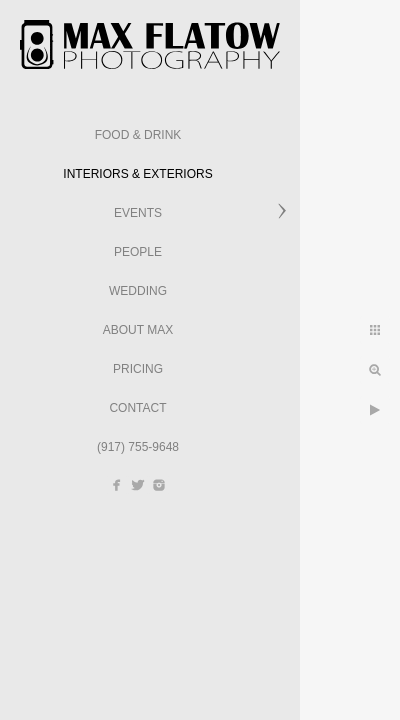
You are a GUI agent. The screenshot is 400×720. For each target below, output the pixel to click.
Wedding (138, 291)
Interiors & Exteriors (137, 174)
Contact (137, 408)
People (138, 252)
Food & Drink (138, 135)
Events (138, 213)
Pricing (138, 369)
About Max (138, 330)
